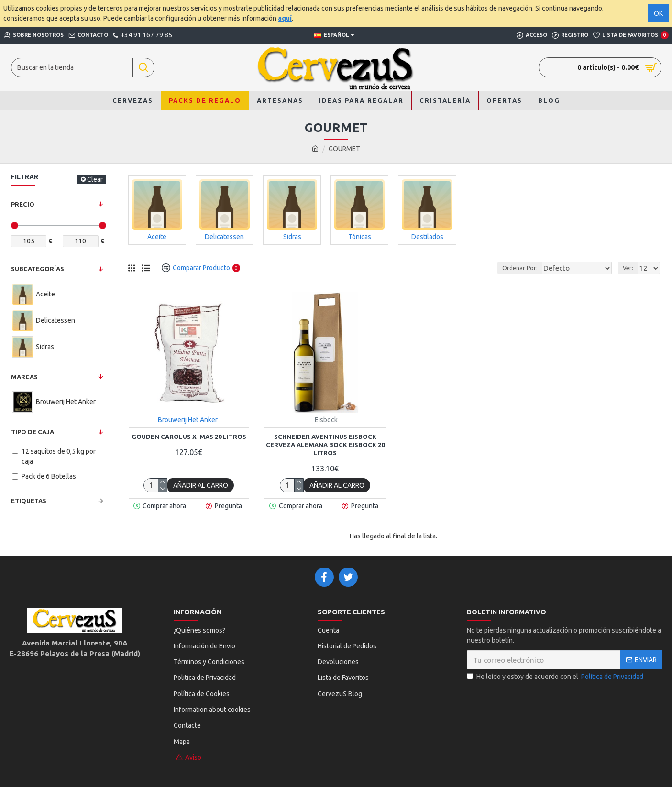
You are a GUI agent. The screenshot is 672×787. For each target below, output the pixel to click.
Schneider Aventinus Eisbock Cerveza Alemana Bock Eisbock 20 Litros (325, 445)
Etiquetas (29, 501)
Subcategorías (38, 269)
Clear (95, 179)
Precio (23, 204)
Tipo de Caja (33, 432)
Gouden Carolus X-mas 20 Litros (189, 437)
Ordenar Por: (519, 268)
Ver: (631, 268)
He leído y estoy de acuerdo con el (556, 677)
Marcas (24, 377)
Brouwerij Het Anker (188, 420)
